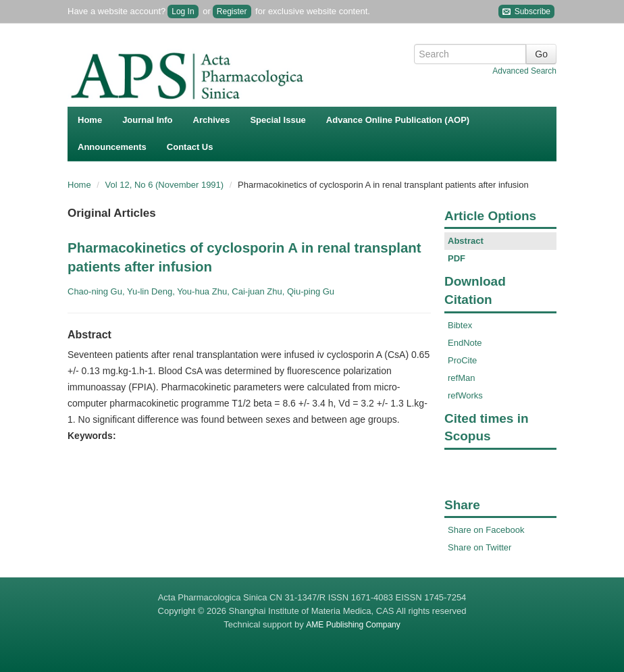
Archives (212, 120)
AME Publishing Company (353, 625)
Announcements (112, 147)
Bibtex (460, 325)
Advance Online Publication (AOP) (398, 120)
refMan (461, 378)
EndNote (465, 343)
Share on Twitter (479, 547)
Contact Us (190, 147)
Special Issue (278, 120)
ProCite (462, 360)
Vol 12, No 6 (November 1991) (166, 185)
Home (90, 120)
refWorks (465, 395)
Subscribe (526, 12)
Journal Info (147, 120)
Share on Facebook (486, 530)
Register (232, 11)
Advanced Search (524, 71)
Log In (183, 11)
